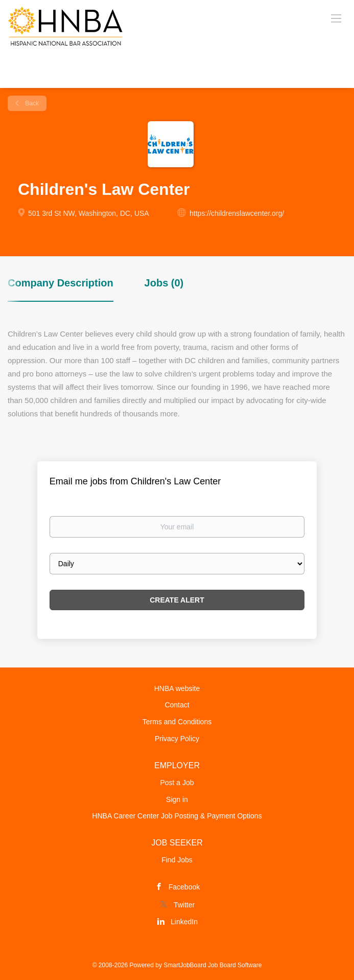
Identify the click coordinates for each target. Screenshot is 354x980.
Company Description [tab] (61, 283)
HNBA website (177, 688)
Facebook (184, 887)
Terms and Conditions (177, 722)
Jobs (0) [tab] (164, 283)
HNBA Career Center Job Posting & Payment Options (177, 816)
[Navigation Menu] (336, 18)
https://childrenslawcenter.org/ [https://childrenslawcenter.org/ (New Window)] (237, 213)
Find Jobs (177, 860)
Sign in (177, 799)
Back (31, 103)
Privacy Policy (177, 739)
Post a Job (177, 783)
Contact (177, 705)
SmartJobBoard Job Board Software (213, 965)
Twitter (184, 905)
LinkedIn (184, 922)
